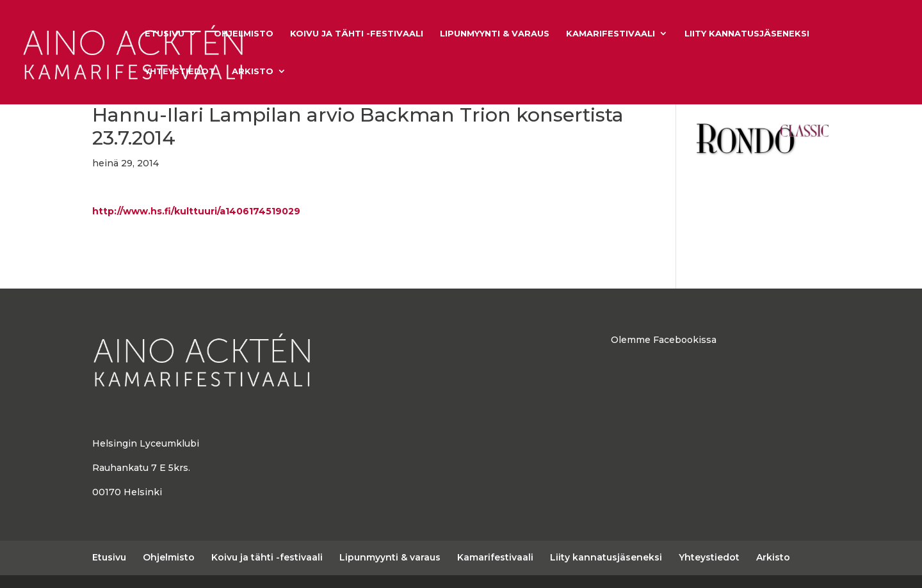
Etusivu (165, 34)
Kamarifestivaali (611, 34)
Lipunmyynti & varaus (495, 34)
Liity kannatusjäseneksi (747, 34)
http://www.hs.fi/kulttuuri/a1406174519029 (196, 211)
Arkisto (253, 71)
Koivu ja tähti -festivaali (357, 34)
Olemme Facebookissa (664, 340)
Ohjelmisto (244, 34)
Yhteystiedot (180, 71)
